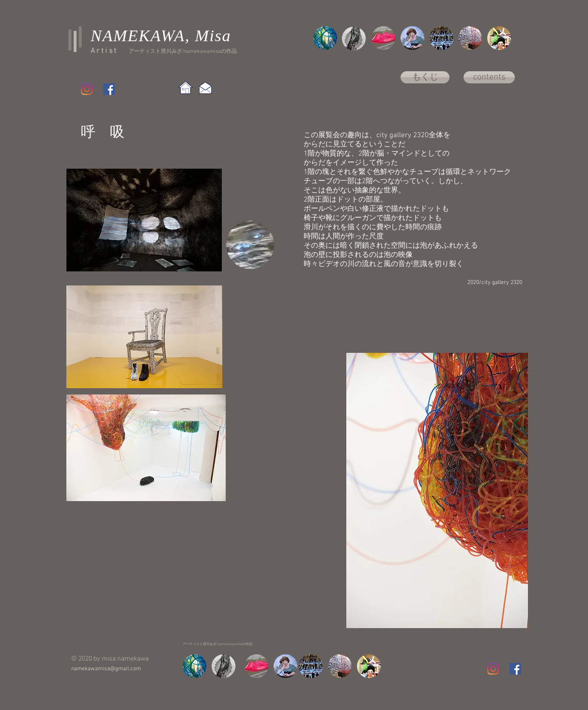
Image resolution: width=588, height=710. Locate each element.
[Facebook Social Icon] (109, 89)
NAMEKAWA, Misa (161, 36)
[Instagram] (87, 89)
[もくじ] (425, 77)
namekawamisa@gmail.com (106, 669)
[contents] (489, 77)
